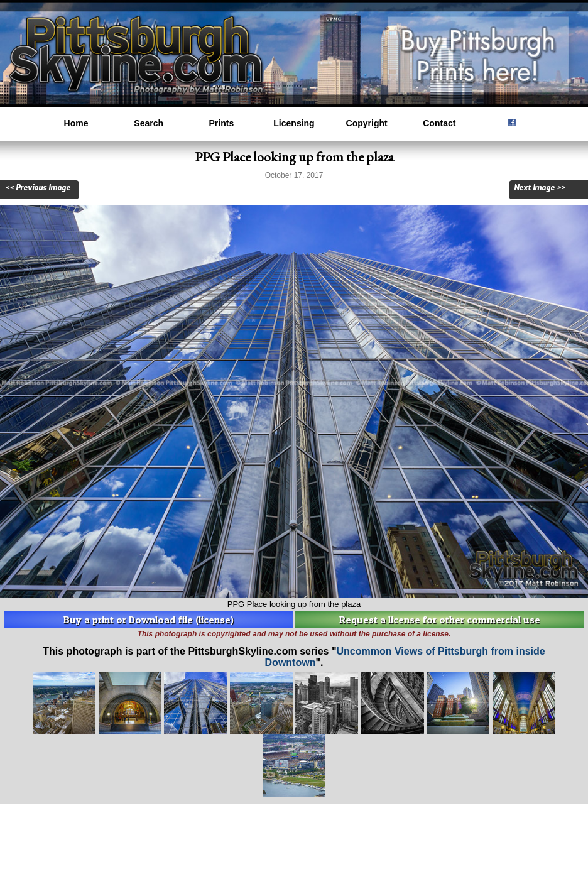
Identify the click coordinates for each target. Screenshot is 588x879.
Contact (439, 123)
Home (76, 123)
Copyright (367, 123)
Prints (222, 123)
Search (149, 123)
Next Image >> (540, 188)
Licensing (294, 123)
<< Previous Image (38, 188)
